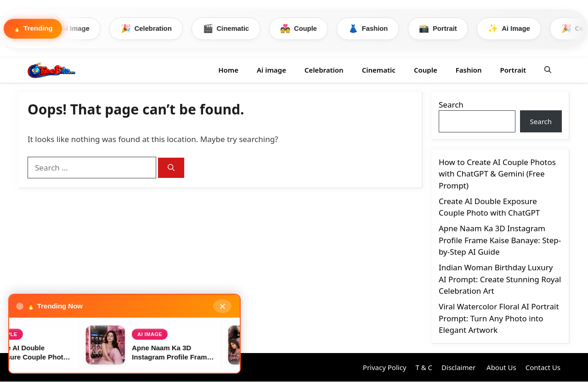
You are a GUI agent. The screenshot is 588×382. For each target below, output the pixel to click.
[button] (548, 70)
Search (451, 105)
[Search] (171, 168)
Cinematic (235, 29)
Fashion (379, 29)
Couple (308, 29)
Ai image (271, 70)
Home (228, 70)
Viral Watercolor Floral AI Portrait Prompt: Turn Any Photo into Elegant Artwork (499, 319)
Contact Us (543, 367)
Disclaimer (458, 367)
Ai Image (74, 29)
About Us (500, 367)
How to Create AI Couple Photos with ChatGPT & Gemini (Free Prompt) (497, 174)
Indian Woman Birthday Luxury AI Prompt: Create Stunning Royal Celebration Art (500, 279)
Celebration (153, 29)
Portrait (451, 29)
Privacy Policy (385, 367)
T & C (424, 367)
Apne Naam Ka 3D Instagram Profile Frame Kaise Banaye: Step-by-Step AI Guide (500, 240)
